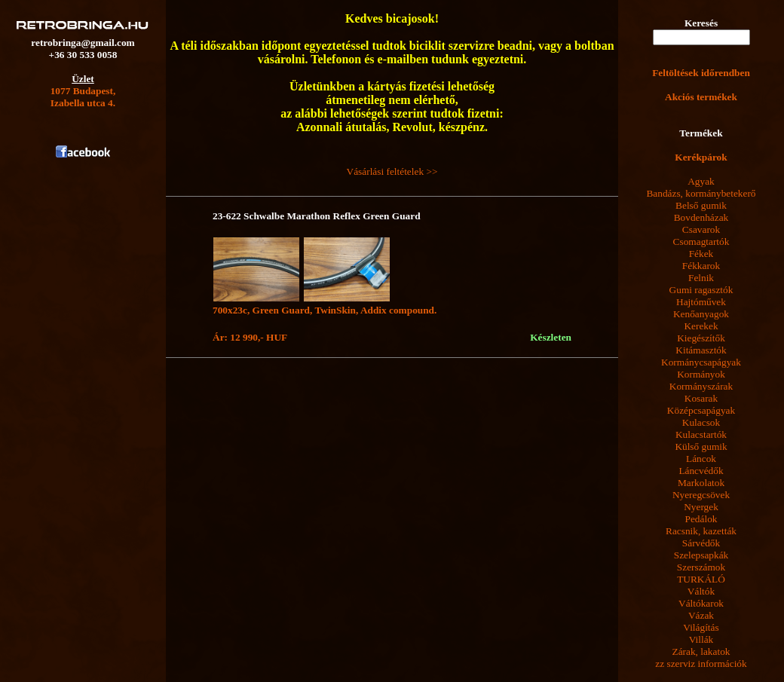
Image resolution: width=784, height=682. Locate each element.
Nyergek (701, 507)
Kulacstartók (701, 434)
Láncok (701, 459)
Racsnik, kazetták (701, 531)
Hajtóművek (701, 302)
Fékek (701, 254)
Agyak (701, 181)
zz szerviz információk (701, 664)
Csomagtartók (701, 242)
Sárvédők (701, 543)
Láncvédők (701, 471)
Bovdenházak (701, 217)
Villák (701, 639)
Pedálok (701, 519)
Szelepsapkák (701, 555)
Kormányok (701, 374)
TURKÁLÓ (701, 579)
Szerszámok (701, 567)
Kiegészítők (701, 338)
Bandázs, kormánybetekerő (701, 193)
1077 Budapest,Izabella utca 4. (83, 97)
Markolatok (701, 483)
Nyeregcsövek (701, 495)
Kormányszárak (701, 386)
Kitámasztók (701, 350)
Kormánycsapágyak (701, 362)
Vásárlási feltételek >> (392, 171)
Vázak (701, 615)
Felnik (701, 278)
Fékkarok (701, 266)
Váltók (701, 591)
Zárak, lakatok (701, 651)
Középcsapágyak (701, 410)
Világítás (701, 627)
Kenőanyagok (701, 314)
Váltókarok (701, 603)
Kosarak (701, 398)
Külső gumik (701, 447)
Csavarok (701, 229)
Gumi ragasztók (701, 290)
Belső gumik (701, 205)
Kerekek (701, 326)
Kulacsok (701, 422)
